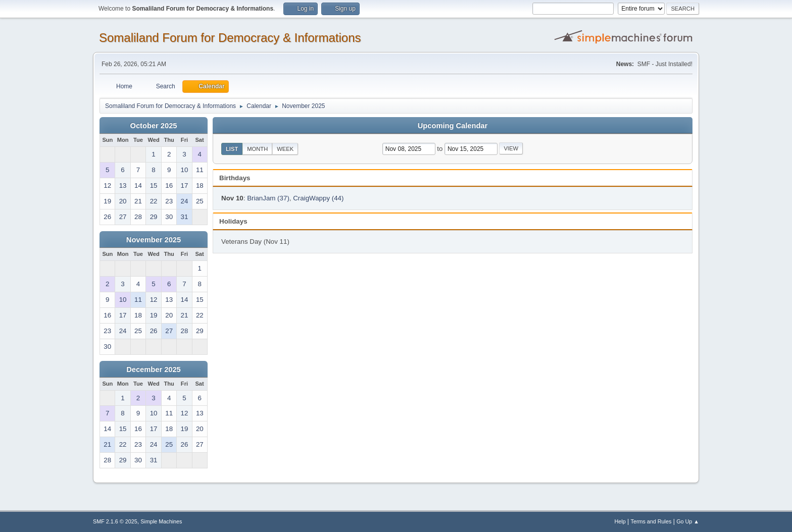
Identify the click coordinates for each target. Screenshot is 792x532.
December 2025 (154, 369)
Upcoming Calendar (453, 126)
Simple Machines (161, 521)
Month (257, 149)
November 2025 (154, 240)
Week (285, 149)
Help (620, 521)
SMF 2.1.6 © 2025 (115, 521)
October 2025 (154, 126)
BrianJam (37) (268, 198)
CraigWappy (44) (318, 198)
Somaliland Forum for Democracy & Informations (230, 38)
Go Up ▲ (688, 521)
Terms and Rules (651, 521)
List (232, 149)
